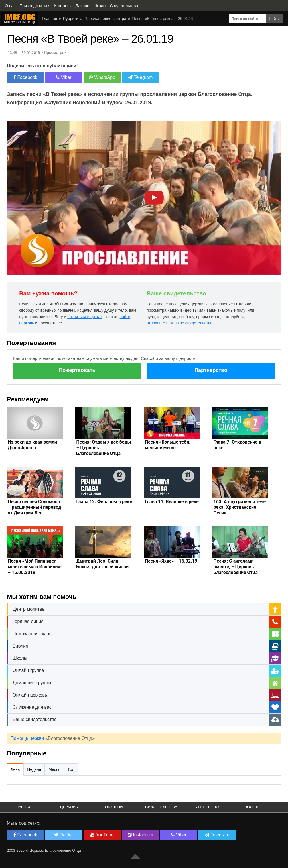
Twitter (64, 835)
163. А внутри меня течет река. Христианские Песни (241, 507)
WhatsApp (102, 77)
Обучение (115, 807)
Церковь (69, 807)
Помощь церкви (27, 738)
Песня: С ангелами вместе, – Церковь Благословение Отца (236, 567)
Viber (64, 77)
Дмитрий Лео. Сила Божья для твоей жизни (102, 564)
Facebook (25, 77)
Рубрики (71, 19)
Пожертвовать (77, 370)
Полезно (253, 807)
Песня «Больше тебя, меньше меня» (168, 445)
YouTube (102, 835)
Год (71, 769)
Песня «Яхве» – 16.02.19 (171, 561)
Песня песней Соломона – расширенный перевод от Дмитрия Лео (34, 507)
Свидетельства (161, 807)
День (15, 769)
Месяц (54, 769)
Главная (49, 19)
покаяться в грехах (85, 317)
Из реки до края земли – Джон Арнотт (34, 445)
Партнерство (211, 370)
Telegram (140, 77)
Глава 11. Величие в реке (172, 502)
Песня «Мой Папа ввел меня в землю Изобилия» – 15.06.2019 (35, 567)
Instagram (141, 835)
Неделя (34, 769)
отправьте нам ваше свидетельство (180, 323)
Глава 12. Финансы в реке (104, 502)
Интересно (207, 807)
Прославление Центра (105, 19)
